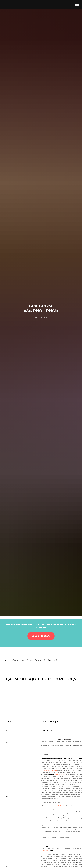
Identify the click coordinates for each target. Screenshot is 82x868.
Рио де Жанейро (64, 740)
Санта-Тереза (60, 774)
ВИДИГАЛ (62, 806)
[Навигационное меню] (77, 4)
